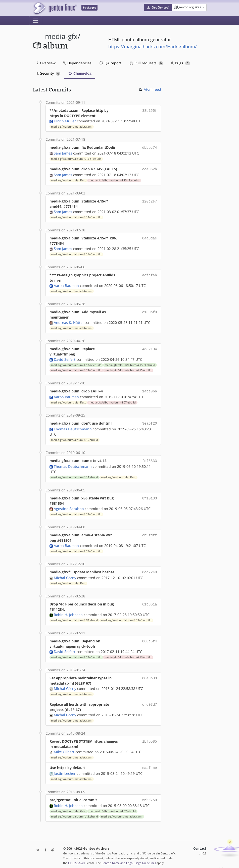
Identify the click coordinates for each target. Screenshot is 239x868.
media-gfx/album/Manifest (68, 179)
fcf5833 (150, 459)
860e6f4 (150, 638)
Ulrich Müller (65, 121)
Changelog (80, 73)
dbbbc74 (150, 147)
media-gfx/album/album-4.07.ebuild (112, 401)
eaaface (150, 765)
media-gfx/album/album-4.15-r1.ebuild (76, 158)
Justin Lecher (65, 770)
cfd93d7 (150, 701)
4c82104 (150, 348)
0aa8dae (150, 237)
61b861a (150, 601)
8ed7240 (150, 569)
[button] (158, 8)
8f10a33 (150, 496)
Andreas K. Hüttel (69, 321)
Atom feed (150, 89)
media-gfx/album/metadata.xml (72, 127)
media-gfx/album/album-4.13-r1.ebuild (76, 369)
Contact (200, 845)
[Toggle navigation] (36, 21)
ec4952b (150, 168)
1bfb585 (150, 738)
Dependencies (77, 63)
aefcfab (150, 274)
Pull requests (147, 63)
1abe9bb (150, 390)
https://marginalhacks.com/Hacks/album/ (153, 46)
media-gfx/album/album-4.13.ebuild (128, 654)
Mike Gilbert (64, 749)
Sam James (63, 153)
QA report (110, 63)
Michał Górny (65, 575)
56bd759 (150, 796)
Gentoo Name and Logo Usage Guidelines (129, 859)
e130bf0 (150, 311)
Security (49, 73)
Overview (46, 63)
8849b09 (150, 675)
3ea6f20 (150, 422)
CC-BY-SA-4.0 (77, 859)
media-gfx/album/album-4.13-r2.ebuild (114, 179)
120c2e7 (150, 200)
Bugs (180, 63)
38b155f (150, 110)
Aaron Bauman (66, 285)
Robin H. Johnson (68, 612)
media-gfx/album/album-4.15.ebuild (128, 369)
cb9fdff (150, 532)
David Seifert (65, 358)
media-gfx (61, 36)
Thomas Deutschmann (73, 427)
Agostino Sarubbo (69, 506)
